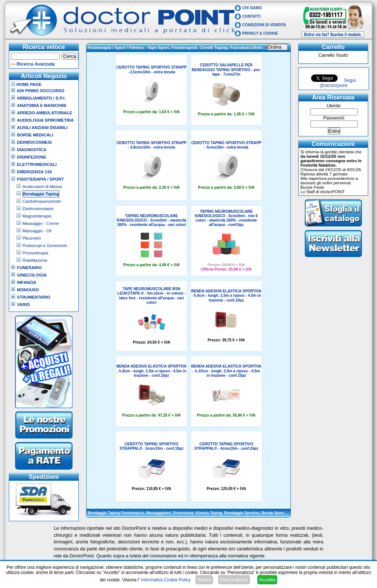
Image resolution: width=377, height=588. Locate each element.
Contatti (251, 16)
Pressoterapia (35, 253)
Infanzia (27, 282)
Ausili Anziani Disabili (42, 128)
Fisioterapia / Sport (40, 179)
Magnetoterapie (37, 216)
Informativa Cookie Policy (165, 580)
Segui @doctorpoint (338, 83)
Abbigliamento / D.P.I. (41, 98)
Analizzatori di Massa (42, 187)
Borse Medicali (35, 135)
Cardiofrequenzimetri (42, 201)
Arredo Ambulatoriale (45, 113)
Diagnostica (32, 150)
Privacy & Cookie (260, 33)
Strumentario (34, 297)
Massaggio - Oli (37, 231)
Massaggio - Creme (41, 223)
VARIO (23, 305)
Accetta (267, 580)
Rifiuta (204, 580)
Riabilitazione (35, 260)
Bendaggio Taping (41, 194)
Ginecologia (32, 275)
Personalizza (234, 580)
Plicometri (32, 238)
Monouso (28, 290)
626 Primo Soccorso (41, 91)
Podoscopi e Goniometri (45, 246)
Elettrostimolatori (38, 209)
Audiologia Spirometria (45, 120)
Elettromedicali (37, 164)
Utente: (334, 106)
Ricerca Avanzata (36, 64)
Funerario (29, 268)
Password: (334, 118)
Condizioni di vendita (264, 25)
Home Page (26, 84)
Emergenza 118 (34, 172)
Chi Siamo (252, 8)
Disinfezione (32, 157)
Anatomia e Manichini (42, 105)
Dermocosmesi (34, 142)
